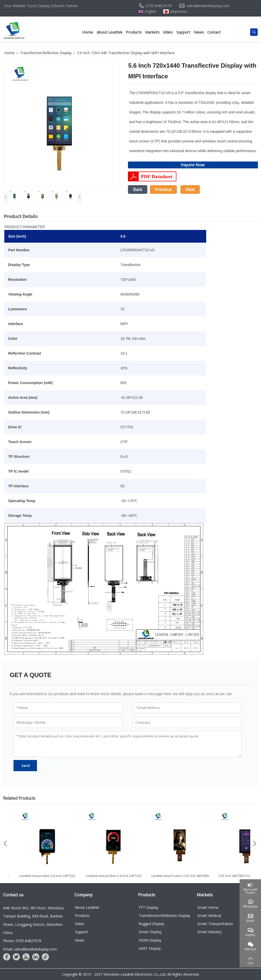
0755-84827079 (159, 6)
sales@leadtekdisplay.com (208, 6)
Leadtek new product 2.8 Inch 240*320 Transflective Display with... (111, 878)
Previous (163, 189)
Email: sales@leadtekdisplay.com (30, 949)
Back (138, 189)
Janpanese (179, 11)
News (199, 32)
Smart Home (208, 907)
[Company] (187, 723)
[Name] (68, 708)
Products (134, 32)
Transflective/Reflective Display (164, 916)
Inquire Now (193, 165)
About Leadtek (109, 32)
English (151, 11)
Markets (152, 32)
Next (190, 189)
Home (88, 32)
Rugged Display (151, 924)
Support (183, 32)
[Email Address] (187, 708)
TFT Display (148, 907)
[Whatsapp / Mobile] (68, 723)
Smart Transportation (215, 924)
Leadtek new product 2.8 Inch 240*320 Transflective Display (177, 878)
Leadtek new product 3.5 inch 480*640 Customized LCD (44, 878)
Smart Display (150, 932)
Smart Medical (209, 916)
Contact (214, 32)
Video (168, 32)
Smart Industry (209, 932)
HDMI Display (150, 940)
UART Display (150, 948)
